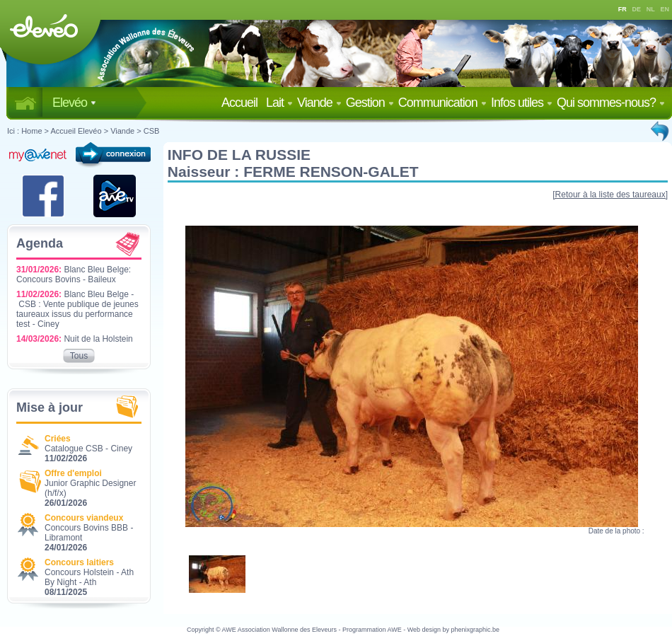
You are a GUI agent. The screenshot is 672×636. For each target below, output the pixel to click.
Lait (279, 103)
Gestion (370, 103)
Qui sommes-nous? (611, 103)
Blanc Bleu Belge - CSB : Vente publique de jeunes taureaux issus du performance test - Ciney (77, 309)
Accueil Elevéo (76, 131)
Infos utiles (522, 103)
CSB (152, 131)
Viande (319, 103)
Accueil (242, 103)
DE (637, 9)
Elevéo (74, 103)
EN (665, 9)
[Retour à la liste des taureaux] (610, 195)
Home (31, 131)
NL (651, 9)
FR (622, 9)
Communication (442, 103)
